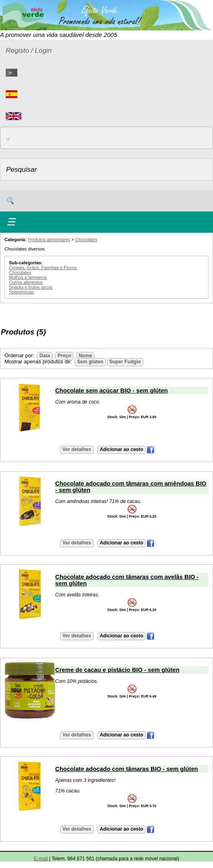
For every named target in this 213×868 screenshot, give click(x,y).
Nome (85, 356)
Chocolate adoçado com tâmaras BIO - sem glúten (127, 769)
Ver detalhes (77, 449)
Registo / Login (29, 51)
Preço (64, 356)
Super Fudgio (125, 362)
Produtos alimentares (49, 240)
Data (45, 356)
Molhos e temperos (28, 277)
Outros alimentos (26, 282)
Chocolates (86, 240)
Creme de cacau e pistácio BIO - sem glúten (117, 670)
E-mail (41, 859)
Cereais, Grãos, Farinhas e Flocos (43, 268)
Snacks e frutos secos (31, 287)
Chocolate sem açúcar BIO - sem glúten (112, 391)
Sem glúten (90, 362)
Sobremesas (22, 292)
